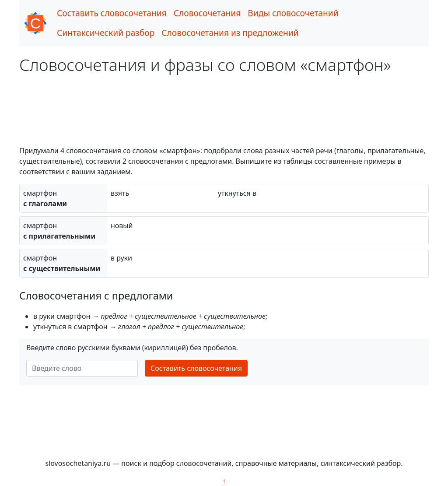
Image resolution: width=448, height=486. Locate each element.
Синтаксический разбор (106, 33)
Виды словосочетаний (293, 13)
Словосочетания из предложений (230, 33)
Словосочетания (207, 13)
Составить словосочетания (112, 13)
